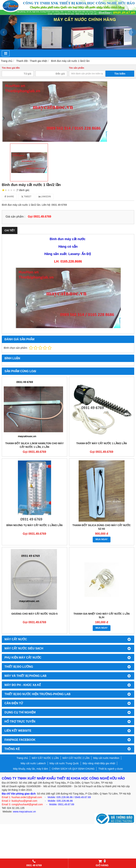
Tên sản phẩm (77, 68)
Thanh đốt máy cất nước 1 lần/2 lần (102, 443)
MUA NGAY (102, 539)
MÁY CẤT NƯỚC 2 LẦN (76, 758)
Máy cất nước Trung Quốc (64, 763)
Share (9, 197)
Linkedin (45, 197)
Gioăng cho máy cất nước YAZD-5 (34, 614)
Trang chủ (22, 758)
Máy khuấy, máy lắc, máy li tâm (30, 769)
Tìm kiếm (120, 74)
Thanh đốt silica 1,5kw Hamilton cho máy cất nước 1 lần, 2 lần (34, 445)
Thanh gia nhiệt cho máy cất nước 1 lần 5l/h (102, 616)
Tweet (26, 197)
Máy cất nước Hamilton (106, 758)
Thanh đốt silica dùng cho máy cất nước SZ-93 (102, 527)
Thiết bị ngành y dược (111, 769)
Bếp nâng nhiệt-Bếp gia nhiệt (99, 763)
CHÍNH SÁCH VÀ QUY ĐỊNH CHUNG (73, 769)
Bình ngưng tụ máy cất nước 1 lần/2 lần (34, 525)
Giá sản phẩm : (15, 216)
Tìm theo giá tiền (11, 68)
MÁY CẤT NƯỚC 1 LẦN (45, 758)
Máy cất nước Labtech (33, 763)
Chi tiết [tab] (10, 230)
